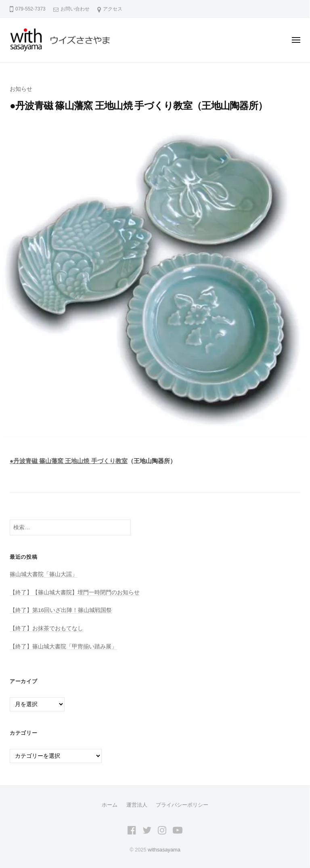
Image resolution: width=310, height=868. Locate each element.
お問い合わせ (75, 9)
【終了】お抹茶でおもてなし (46, 628)
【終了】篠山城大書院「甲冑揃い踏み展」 (63, 647)
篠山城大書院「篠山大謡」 (44, 574)
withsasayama (164, 850)
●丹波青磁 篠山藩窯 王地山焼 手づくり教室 (69, 461)
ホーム (110, 805)
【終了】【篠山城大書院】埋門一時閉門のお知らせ (75, 592)
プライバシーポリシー (182, 805)
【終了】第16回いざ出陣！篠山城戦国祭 (61, 610)
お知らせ (21, 89)
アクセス (113, 9)
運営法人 (137, 805)
